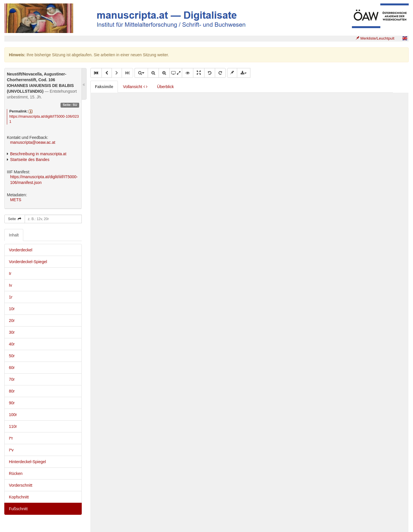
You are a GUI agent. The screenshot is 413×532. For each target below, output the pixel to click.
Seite (15, 219)
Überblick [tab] (165, 87)
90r (12, 403)
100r (13, 415)
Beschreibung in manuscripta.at (38, 154)
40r (12, 344)
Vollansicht (135, 87)
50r (12, 356)
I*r (11, 438)
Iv (10, 285)
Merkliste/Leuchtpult (375, 38)
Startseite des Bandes (30, 160)
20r (12, 321)
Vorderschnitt (21, 485)
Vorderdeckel (21, 250)
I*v (11, 450)
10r (12, 309)
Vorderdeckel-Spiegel (28, 262)
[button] (96, 73)
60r (12, 368)
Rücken (16, 473)
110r (13, 426)
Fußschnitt (18, 509)
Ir (10, 273)
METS (16, 200)
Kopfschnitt (19, 497)
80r (12, 391)
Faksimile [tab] (104, 87)
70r (12, 379)
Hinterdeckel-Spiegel (27, 462)
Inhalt (14, 235)
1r (11, 297)
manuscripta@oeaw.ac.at (33, 142)
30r (12, 332)
